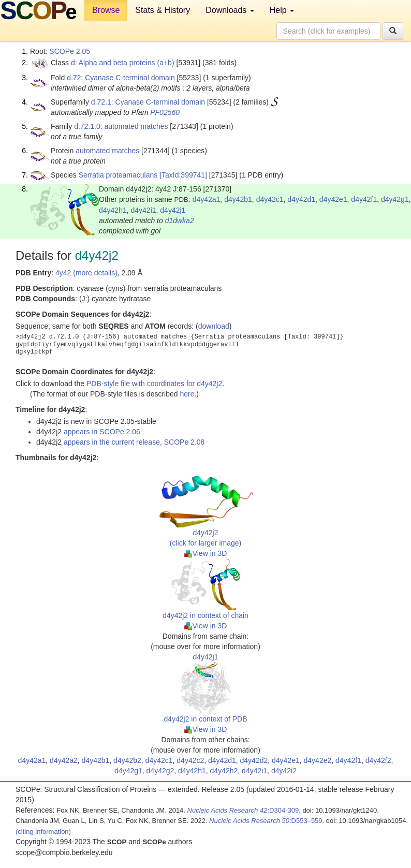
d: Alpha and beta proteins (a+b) (123, 63)
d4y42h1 (113, 210)
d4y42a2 (64, 760)
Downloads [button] (230, 10)
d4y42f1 (364, 199)
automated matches (107, 151)
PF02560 (165, 112)
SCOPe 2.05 (70, 51)
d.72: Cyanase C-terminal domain (121, 78)
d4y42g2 (160, 771)
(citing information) (43, 832)
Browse (106, 10)
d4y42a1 (207, 199)
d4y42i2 (284, 771)
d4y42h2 (224, 771)
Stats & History (163, 10)
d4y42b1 (238, 199)
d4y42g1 (395, 199)
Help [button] (282, 10)
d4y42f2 (378, 760)
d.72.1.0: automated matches (121, 126)
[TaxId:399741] (183, 175)
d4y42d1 (301, 199)
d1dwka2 (180, 220)
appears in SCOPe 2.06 (102, 432)
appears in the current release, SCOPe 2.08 (134, 442)
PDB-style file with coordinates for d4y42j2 (154, 384)
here (187, 394)
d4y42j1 (173, 210)
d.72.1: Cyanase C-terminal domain (148, 102)
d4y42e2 (318, 760)
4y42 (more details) (86, 273)
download (214, 326)
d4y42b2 (127, 760)
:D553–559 (266, 821)
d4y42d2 (254, 760)
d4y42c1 (270, 199)
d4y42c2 (190, 760)
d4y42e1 (333, 199)
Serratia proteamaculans (118, 175)
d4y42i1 (144, 210)
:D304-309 (243, 810)
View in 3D (206, 553)
